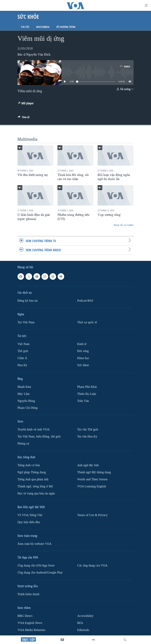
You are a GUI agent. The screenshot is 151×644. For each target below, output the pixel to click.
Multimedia (43, 27)
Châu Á (22, 358)
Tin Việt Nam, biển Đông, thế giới (39, 437)
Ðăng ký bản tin (28, 301)
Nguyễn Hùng (26, 401)
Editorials (83, 630)
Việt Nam (24, 344)
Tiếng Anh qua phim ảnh (33, 479)
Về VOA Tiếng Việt (30, 515)
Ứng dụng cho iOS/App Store (36, 565)
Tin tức (25, 27)
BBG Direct (25, 616)
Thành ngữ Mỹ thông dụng (94, 472)
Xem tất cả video (124, 225)
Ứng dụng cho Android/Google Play (40, 573)
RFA (80, 623)
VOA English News (30, 623)
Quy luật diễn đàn (29, 522)
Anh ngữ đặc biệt (88, 465)
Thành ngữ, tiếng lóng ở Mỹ (35, 486)
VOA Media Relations (31, 630)
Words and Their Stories (92, 479)
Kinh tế (82, 344)
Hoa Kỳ (22, 365)
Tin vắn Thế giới (88, 429)
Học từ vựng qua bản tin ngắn (36, 493)
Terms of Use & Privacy (92, 515)
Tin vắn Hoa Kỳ (87, 437)
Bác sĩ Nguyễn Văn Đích (34, 55)
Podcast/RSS (85, 301)
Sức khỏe (83, 365)
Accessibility (85, 616)
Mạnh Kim (24, 387)
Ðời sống (83, 351)
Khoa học (83, 358)
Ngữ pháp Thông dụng (32, 472)
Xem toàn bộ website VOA (34, 544)
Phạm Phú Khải (87, 387)
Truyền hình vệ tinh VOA (34, 429)
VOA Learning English (92, 486)
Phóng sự (23, 444)
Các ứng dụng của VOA (92, 565)
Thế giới (23, 351)
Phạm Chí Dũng (28, 408)
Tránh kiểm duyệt (28, 594)
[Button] (24, 118)
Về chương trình (66, 27)
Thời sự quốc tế (87, 322)
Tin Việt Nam (26, 322)
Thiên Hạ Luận (87, 394)
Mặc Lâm (24, 394)
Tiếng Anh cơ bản (29, 465)
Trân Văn (83, 401)
